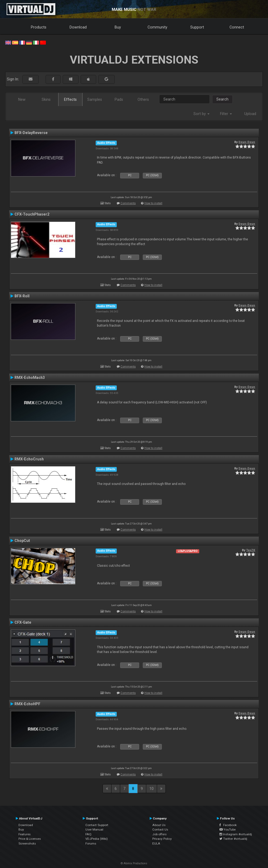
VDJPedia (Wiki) (97, 839)
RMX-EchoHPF (27, 704)
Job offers (159, 834)
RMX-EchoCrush (29, 459)
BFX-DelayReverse (31, 133)
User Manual (94, 829)
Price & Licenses (30, 839)
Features (25, 834)
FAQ (88, 834)
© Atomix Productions (134, 863)
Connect (237, 27)
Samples (95, 99)
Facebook (228, 825)
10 (152, 789)
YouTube (228, 829)
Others (143, 99)
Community (157, 27)
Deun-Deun (247, 142)
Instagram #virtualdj (236, 834)
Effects (70, 99)
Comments (128, 203)
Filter (226, 114)
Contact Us (160, 829)
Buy (118, 27)
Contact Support (97, 825)
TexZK (251, 550)
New (22, 99)
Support (197, 27)
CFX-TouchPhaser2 (32, 214)
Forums (91, 843)
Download (78, 27)
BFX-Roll (22, 296)
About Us (159, 825)
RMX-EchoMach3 (30, 378)
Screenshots (27, 843)
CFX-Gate (23, 622)
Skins (46, 99)
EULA (156, 843)
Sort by (201, 114)
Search (222, 99)
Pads (119, 99)
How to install (153, 203)
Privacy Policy (162, 839)
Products (39, 27)
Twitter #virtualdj (233, 839)
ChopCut (22, 541)
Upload (250, 114)
